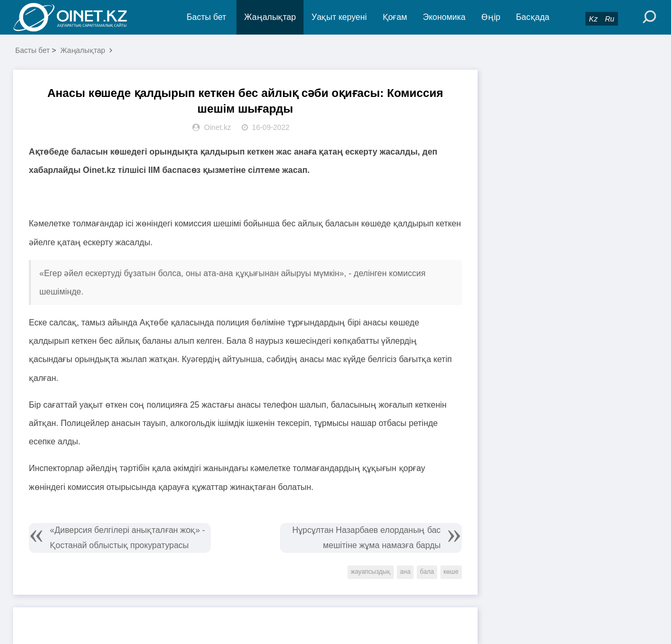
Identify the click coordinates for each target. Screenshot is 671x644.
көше (451, 572)
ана (405, 572)
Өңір (491, 17)
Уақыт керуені (339, 17)
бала (427, 572)
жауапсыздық (371, 572)
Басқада (533, 17)
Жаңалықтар (270, 17)
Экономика (444, 17)
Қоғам (395, 17)
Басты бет (206, 17)
